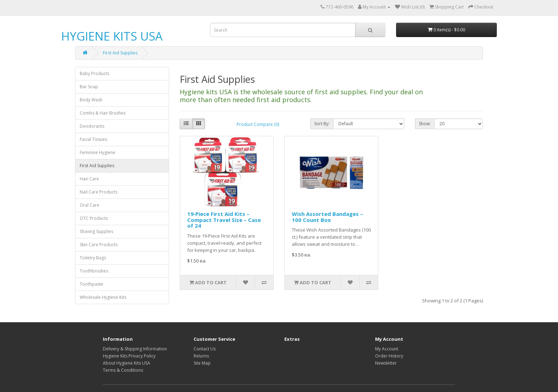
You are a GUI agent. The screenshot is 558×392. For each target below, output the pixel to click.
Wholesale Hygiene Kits (103, 297)
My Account (387, 349)
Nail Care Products (99, 192)
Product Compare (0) (258, 124)
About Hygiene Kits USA (127, 363)
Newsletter (386, 363)
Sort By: (322, 124)
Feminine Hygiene (98, 152)
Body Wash (91, 100)
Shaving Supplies (96, 231)
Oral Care (90, 205)
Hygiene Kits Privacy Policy (129, 356)
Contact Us (205, 349)
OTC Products (94, 218)
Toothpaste (91, 284)
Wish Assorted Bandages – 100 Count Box (327, 217)
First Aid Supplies (120, 53)
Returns (201, 356)
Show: (425, 124)
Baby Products (94, 73)
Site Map (202, 363)
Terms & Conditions (123, 370)
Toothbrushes (94, 271)
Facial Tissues (93, 139)
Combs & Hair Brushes (103, 113)
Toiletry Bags (93, 258)
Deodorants (92, 126)
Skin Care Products (99, 245)
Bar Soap (89, 87)
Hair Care (89, 179)
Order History (389, 356)
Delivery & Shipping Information (135, 349)
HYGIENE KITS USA (112, 36)
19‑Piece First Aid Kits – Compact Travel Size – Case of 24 (224, 220)
